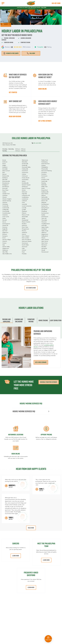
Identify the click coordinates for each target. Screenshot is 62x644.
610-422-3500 (56, 3)
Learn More (16, 556)
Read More (31, 528)
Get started (13, 92)
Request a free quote (11, 53)
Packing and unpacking (6, 320)
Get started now (31, 288)
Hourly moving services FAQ (31, 411)
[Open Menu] (3, 3)
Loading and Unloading (19, 320)
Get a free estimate (45, 121)
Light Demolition (56, 320)
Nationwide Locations (16, 435)
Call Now (31, 53)
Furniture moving (31, 320)
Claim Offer (44, 7)
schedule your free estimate (49, 382)
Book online (43, 89)
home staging (43, 320)
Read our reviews (15, 116)
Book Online (16, 454)
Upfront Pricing (46, 435)
